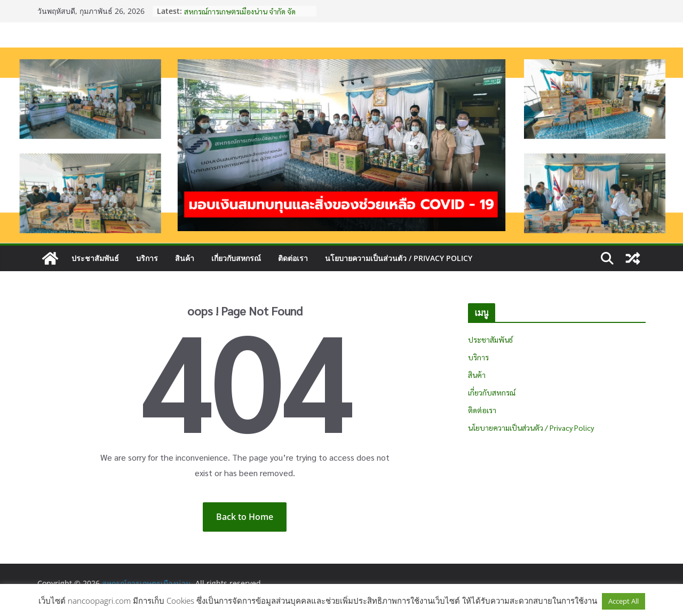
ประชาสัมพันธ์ (95, 258)
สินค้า (185, 258)
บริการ (147, 258)
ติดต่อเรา (293, 258)
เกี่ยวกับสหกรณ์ (236, 258)
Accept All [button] (624, 601)
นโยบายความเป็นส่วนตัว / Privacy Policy (399, 258)
